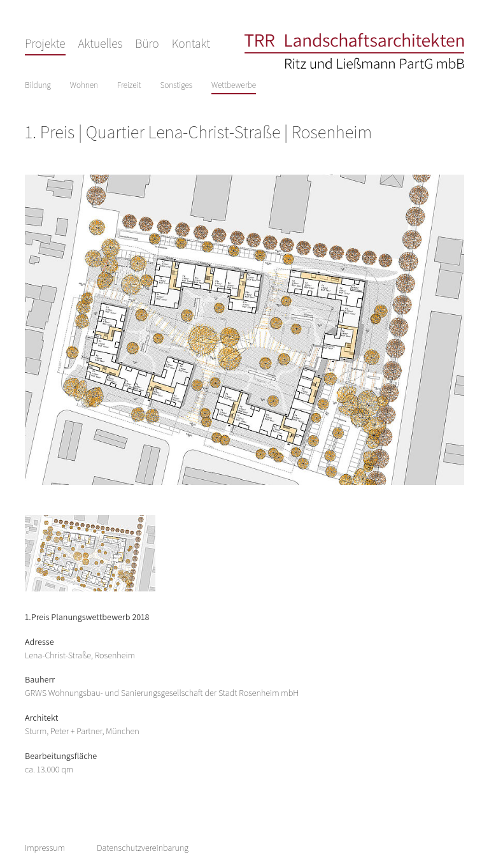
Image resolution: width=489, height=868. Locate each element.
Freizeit (129, 85)
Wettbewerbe (234, 85)
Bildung (38, 85)
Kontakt (191, 43)
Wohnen (84, 85)
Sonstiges (176, 85)
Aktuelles (101, 43)
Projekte (45, 43)
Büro (147, 43)
